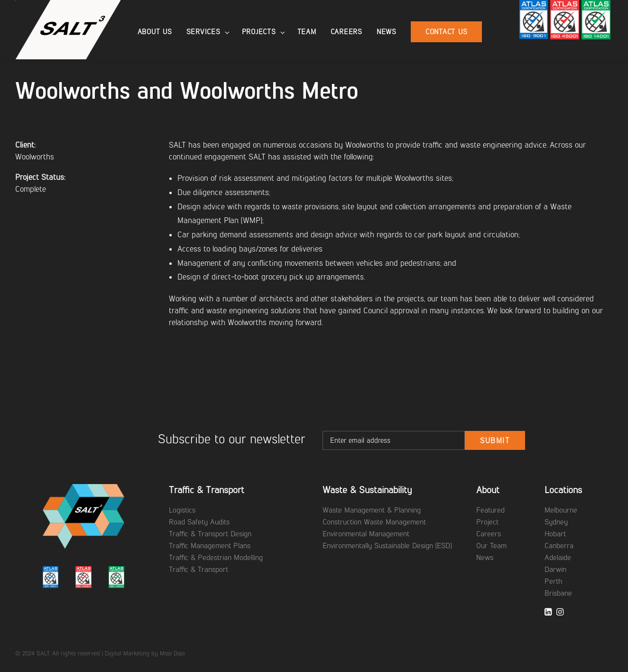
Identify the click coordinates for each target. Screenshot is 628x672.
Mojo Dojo (172, 653)
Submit (495, 441)
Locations (563, 490)
